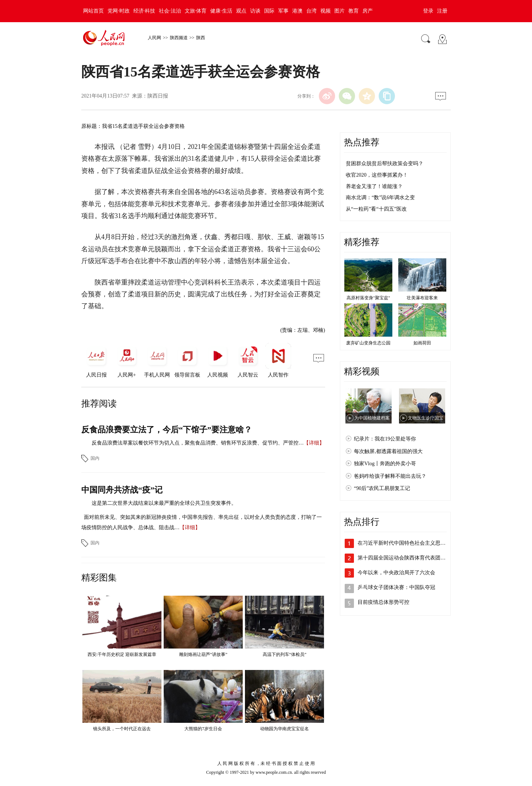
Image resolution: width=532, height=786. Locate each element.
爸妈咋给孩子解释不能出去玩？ (390, 476)
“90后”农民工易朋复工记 (382, 488)
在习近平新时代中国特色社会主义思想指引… (409, 543)
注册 (442, 11)
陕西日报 (158, 96)
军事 (283, 11)
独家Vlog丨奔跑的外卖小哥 (385, 464)
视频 (325, 11)
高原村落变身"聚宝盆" (368, 298)
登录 (428, 11)
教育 (354, 11)
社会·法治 (170, 11)
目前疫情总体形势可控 (383, 602)
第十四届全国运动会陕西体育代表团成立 (404, 558)
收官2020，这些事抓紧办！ (377, 175)
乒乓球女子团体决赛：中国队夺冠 (396, 587)
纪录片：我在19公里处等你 (385, 439)
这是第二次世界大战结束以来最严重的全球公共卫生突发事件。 (164, 503)
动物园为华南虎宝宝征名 (284, 729)
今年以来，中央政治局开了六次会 (396, 573)
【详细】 (314, 443)
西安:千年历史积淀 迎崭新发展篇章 (122, 654)
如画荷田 (422, 343)
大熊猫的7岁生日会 (203, 729)
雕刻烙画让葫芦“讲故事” (203, 654)
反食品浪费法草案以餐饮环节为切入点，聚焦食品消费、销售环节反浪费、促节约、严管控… (198, 443)
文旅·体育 (196, 11)
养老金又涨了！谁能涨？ (374, 186)
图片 (340, 11)
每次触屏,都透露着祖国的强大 (388, 451)
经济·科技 (144, 11)
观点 (241, 11)
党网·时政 (119, 11)
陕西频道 (179, 38)
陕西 (201, 38)
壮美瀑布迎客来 (422, 298)
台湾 (311, 11)
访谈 (255, 11)
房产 (368, 11)
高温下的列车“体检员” (285, 654)
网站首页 (93, 11)
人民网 (154, 38)
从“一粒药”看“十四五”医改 (376, 209)
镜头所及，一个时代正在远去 (122, 729)
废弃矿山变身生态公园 (368, 343)
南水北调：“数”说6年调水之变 (380, 198)
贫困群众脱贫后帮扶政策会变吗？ (385, 164)
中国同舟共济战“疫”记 (122, 490)
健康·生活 (221, 11)
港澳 (297, 11)
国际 (269, 11)
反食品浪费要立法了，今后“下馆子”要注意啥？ (167, 430)
